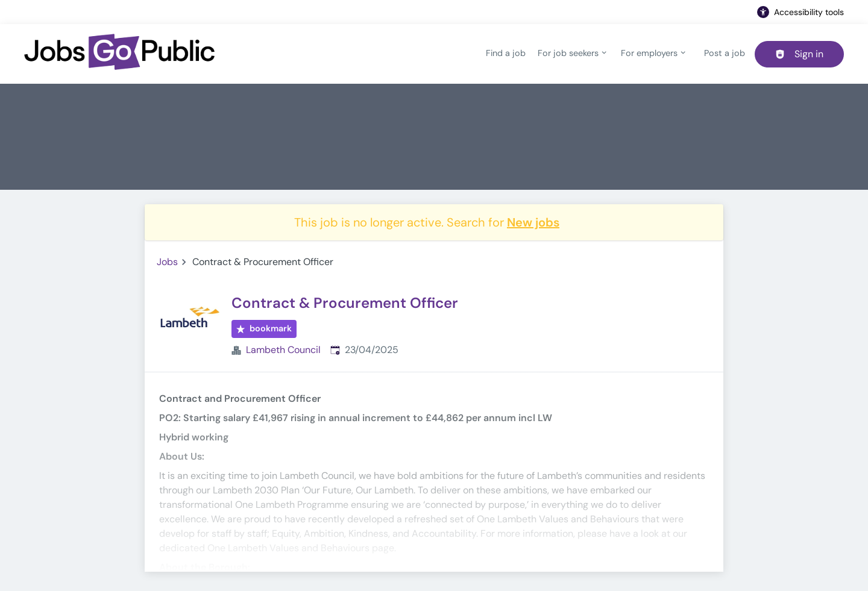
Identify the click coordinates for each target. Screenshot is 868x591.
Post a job (725, 53)
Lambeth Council (283, 350)
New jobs (533, 222)
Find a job (506, 53)
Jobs (167, 262)
